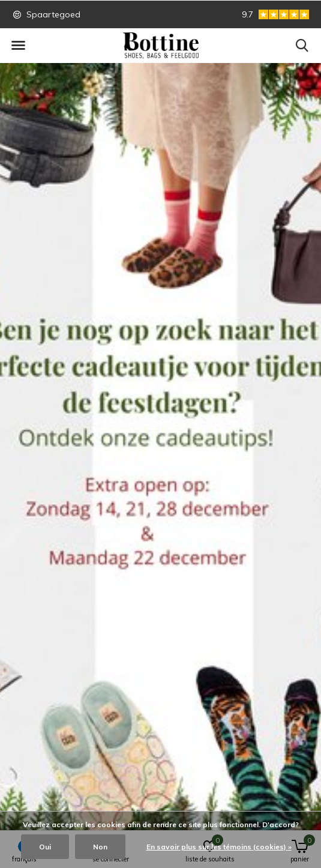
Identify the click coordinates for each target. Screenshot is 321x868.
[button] (18, 46)
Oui (45, 847)
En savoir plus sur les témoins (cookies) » (219, 847)
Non (100, 847)
